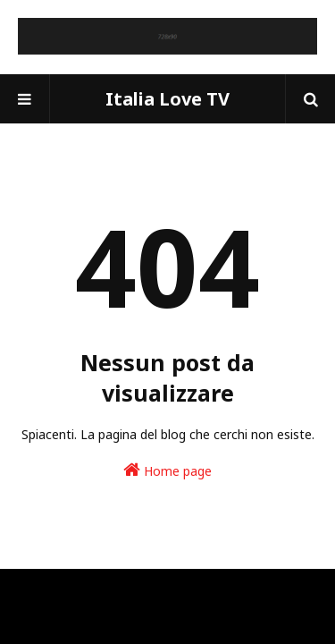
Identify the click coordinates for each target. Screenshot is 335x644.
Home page (167, 470)
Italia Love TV (167, 99)
